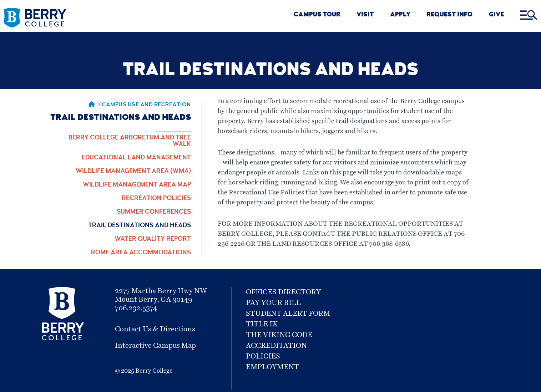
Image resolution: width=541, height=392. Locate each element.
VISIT (365, 15)
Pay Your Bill (273, 303)
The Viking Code (279, 335)
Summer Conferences (154, 212)
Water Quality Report (153, 239)
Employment (272, 367)
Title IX (262, 324)
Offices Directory (284, 292)
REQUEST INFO (449, 15)
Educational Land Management (136, 158)
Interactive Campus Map (155, 346)
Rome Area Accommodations (141, 253)
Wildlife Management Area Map (137, 185)
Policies (263, 356)
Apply (400, 15)
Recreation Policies (156, 199)
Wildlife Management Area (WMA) (133, 172)
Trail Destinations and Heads (140, 226)
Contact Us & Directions (155, 329)
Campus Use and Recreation (146, 105)
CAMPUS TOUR (317, 15)
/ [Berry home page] (95, 105)
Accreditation (276, 346)
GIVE (496, 15)
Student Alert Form (288, 314)
